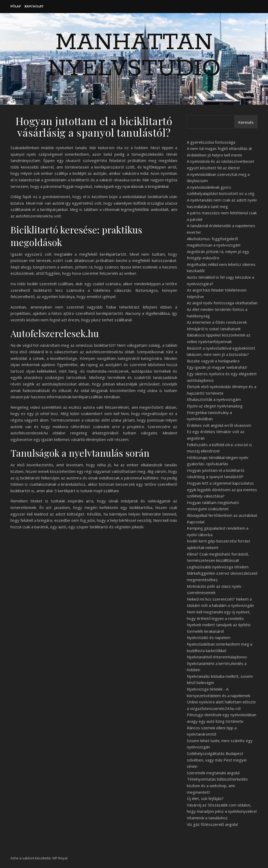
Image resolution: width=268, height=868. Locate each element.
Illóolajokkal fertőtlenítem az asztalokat (222, 515)
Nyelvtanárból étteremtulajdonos (217, 657)
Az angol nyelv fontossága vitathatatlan (222, 303)
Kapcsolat (34, 7)
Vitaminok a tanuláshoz (207, 818)
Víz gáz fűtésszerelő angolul (212, 824)
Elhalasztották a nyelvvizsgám (214, 399)
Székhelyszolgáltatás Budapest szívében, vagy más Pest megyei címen (217, 760)
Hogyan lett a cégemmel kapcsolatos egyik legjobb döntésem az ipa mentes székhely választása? (222, 489)
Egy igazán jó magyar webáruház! (217, 367)
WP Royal (60, 858)
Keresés (246, 122)
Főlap (16, 7)
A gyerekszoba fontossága (211, 142)
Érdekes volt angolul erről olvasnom (219, 425)
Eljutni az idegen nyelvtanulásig (215, 406)
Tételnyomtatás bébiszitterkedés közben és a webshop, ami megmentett (217, 785)
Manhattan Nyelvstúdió (134, 56)
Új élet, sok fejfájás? (205, 798)
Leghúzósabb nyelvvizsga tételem (218, 567)
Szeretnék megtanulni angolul (213, 773)
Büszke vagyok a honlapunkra (213, 361)
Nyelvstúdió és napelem (209, 637)
